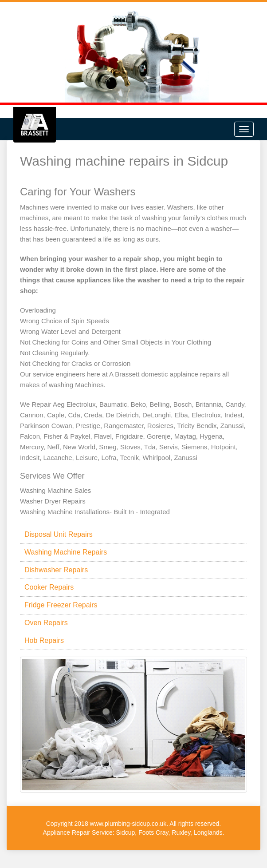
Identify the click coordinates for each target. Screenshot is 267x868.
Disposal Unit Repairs (59, 534)
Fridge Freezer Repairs (61, 605)
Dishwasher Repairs (56, 570)
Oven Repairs (46, 623)
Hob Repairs (44, 640)
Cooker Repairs (49, 587)
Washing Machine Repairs (66, 552)
